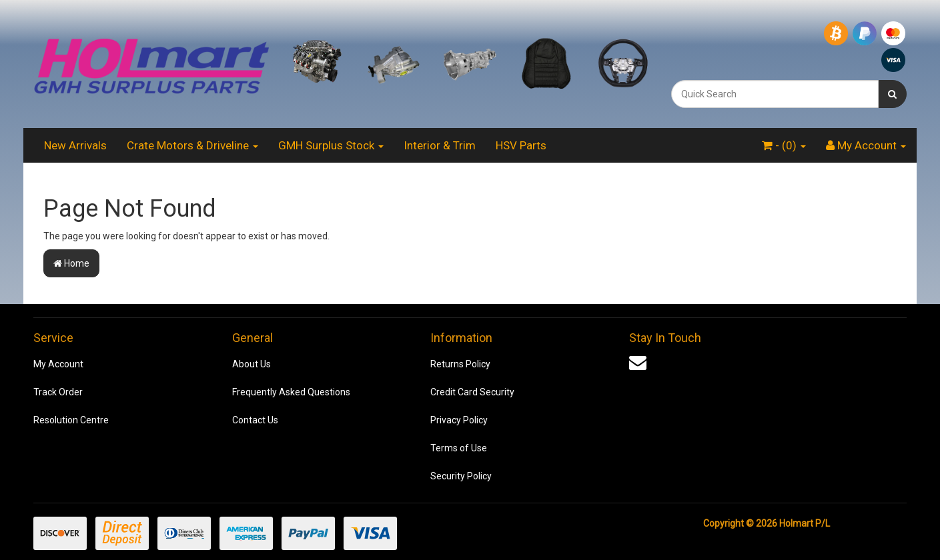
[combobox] (775, 94)
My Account (58, 364)
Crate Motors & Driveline (192, 145)
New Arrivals (75, 145)
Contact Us (255, 420)
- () (784, 145)
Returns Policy (460, 364)
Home (71, 263)
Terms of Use (459, 448)
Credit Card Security (472, 392)
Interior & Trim (440, 145)
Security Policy (461, 476)
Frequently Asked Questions (291, 392)
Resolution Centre (71, 420)
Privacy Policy (459, 420)
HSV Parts (521, 145)
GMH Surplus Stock (331, 145)
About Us (252, 364)
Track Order (58, 392)
